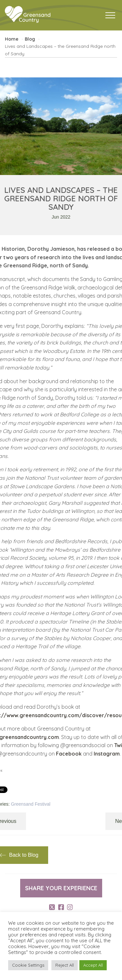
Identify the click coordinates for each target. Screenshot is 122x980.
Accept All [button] (93, 965)
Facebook (69, 754)
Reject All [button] (65, 965)
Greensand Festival (30, 804)
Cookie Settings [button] (28, 965)
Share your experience (61, 888)
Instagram (107, 754)
